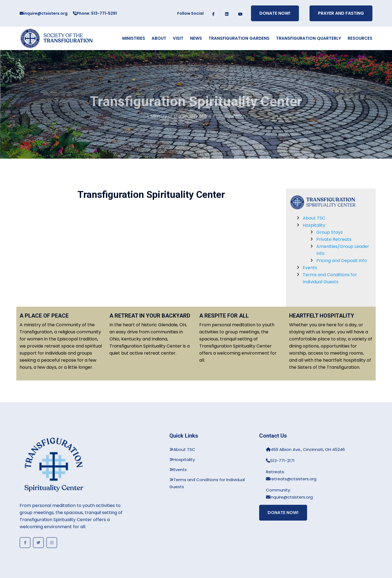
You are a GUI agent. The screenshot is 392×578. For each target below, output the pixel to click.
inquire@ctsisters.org (44, 13)
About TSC (314, 218)
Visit (178, 38)
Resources (360, 38)
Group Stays (330, 232)
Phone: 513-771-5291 (95, 13)
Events (310, 268)
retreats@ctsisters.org (291, 479)
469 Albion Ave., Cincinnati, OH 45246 (305, 449)
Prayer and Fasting (341, 13)
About (159, 38)
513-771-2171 (280, 461)
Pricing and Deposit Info (342, 261)
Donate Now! (275, 13)
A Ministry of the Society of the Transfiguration (196, 119)
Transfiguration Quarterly (309, 38)
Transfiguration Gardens (239, 38)
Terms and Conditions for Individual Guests (207, 483)
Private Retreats (334, 239)
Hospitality (314, 225)
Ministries (134, 38)
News (196, 38)
